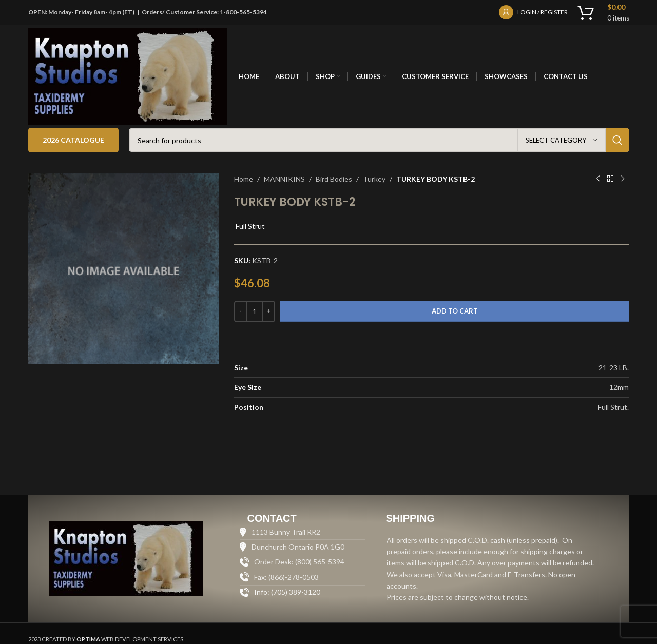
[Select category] (562, 140)
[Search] (379, 140)
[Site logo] (128, 76)
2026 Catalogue (73, 140)
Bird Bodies (334, 179)
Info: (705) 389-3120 (287, 592)
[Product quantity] (255, 311)
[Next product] (623, 179)
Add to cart (455, 311)
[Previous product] (598, 179)
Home (244, 179)
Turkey (374, 179)
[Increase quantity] (269, 311)
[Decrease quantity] (240, 311)
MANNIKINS (284, 179)
